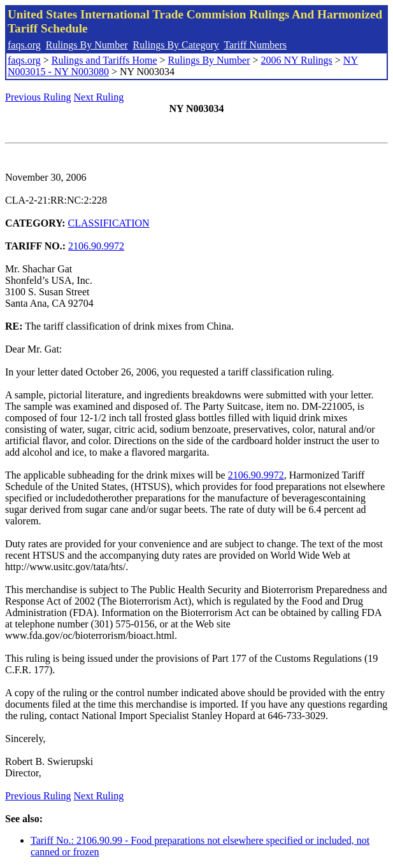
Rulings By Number (87, 45)
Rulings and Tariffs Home (104, 60)
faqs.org (24, 45)
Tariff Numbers (255, 45)
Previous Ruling (38, 97)
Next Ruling (99, 97)
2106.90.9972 (96, 246)
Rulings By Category (176, 45)
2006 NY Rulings (297, 60)
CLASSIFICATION (109, 223)
